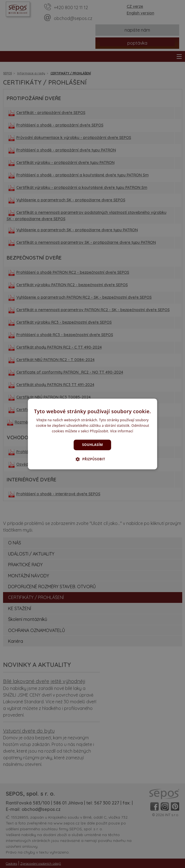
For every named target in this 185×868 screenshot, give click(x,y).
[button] (92, 459)
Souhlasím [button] (92, 445)
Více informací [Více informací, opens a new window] (122, 431)
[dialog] (92, 434)
